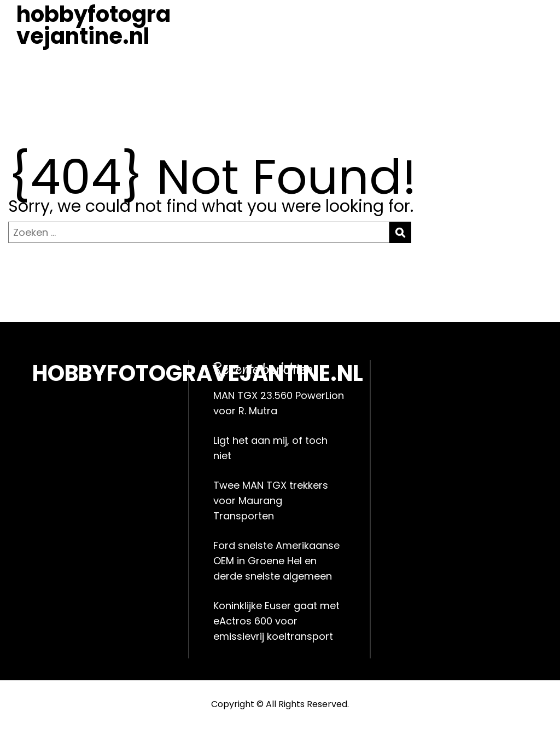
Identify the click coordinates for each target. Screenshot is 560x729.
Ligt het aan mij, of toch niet (270, 448)
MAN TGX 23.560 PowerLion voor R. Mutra (279, 403)
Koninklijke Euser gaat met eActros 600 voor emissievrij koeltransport (276, 621)
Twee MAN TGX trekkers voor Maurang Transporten (271, 501)
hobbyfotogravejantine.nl (94, 25)
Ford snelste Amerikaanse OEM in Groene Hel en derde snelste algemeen (276, 561)
